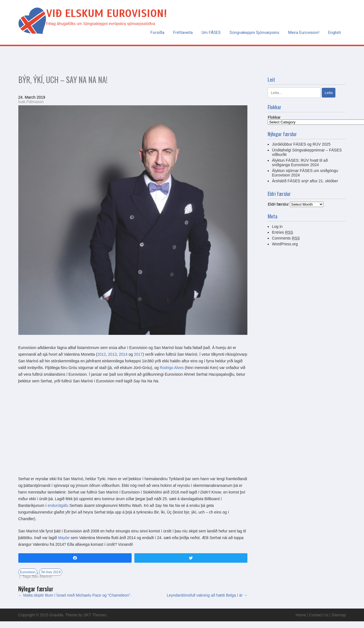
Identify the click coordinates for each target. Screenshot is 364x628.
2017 (138, 354)
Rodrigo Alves (172, 368)
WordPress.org (285, 244)
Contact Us (319, 615)
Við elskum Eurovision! (106, 13)
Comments (286, 238)
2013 (112, 354)
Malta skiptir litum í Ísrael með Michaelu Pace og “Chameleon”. (75, 595)
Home (301, 615)
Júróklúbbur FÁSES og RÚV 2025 (301, 144)
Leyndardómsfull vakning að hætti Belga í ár (207, 595)
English (335, 33)
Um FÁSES (211, 33)
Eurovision (28, 572)
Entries (282, 232)
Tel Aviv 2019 (51, 572)
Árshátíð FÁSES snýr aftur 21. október (305, 181)
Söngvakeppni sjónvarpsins (254, 33)
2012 (101, 354)
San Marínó (42, 576)
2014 (123, 354)
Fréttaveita (183, 33)
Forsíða (157, 33)
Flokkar (274, 117)
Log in (277, 226)
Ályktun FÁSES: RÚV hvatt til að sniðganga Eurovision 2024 (300, 163)
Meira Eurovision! (304, 33)
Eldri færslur (278, 204)
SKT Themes (95, 615)
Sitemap (339, 615)
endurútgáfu (58, 505)
